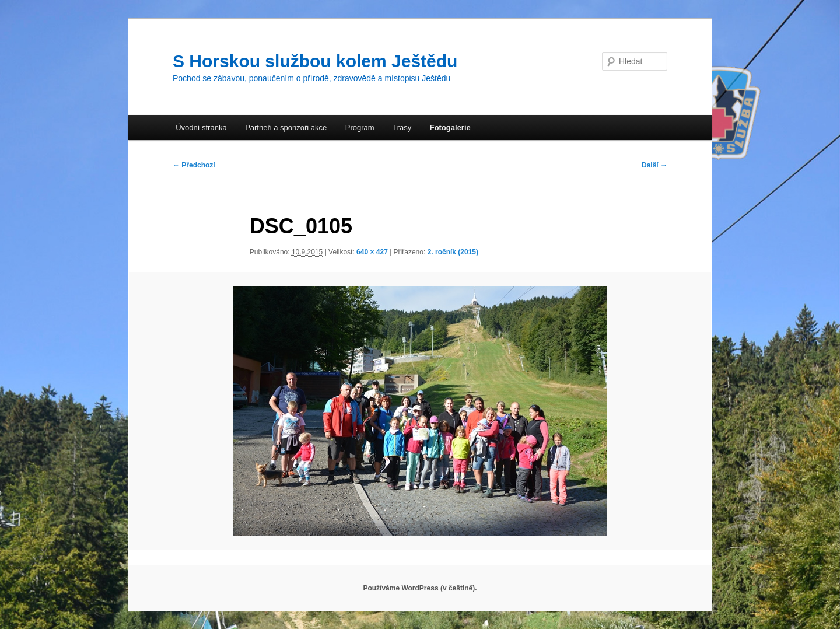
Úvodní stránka (201, 127)
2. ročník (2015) (453, 252)
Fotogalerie (450, 127)
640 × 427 (372, 252)
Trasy (402, 127)
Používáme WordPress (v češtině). (420, 588)
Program (360, 127)
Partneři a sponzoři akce (286, 127)
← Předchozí (194, 165)
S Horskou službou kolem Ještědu (315, 61)
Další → (654, 165)
